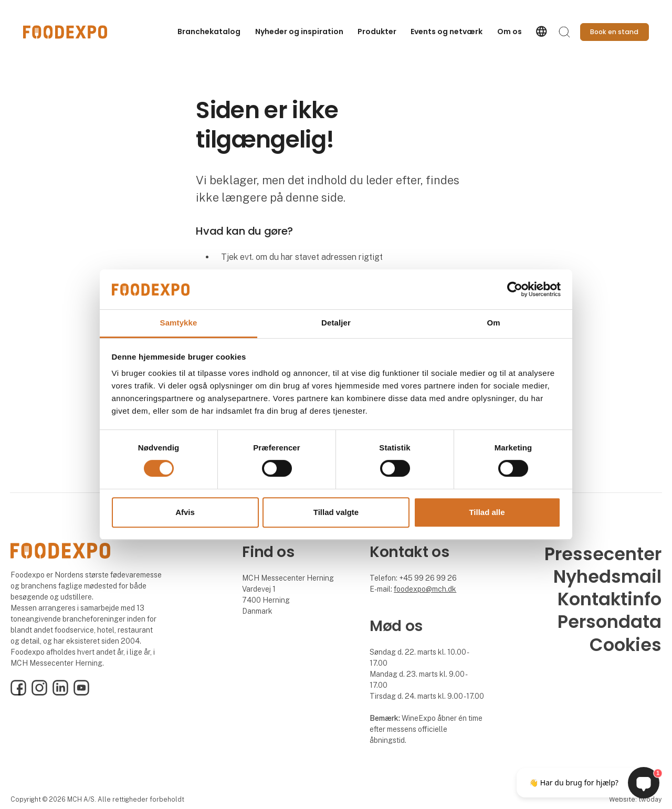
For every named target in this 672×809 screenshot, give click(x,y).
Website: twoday (635, 799)
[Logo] (65, 32)
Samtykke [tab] (179, 323)
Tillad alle (487, 512)
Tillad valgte (336, 512)
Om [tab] (493, 323)
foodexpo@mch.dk (425, 589)
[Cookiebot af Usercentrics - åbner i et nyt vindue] (515, 289)
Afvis (185, 512)
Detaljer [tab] (336, 323)
